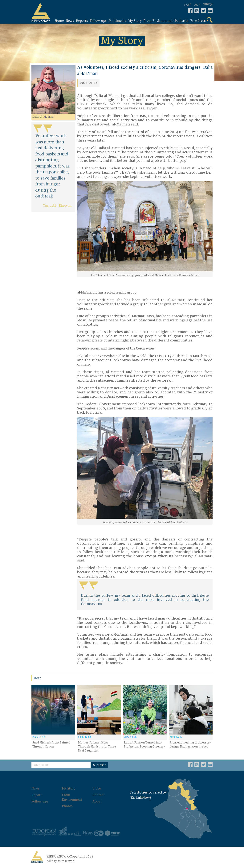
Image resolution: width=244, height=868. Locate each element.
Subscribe (100, 765)
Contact (99, 795)
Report (37, 795)
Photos (67, 806)
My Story (69, 789)
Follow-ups (40, 802)
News (36, 789)
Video (97, 789)
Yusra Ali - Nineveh (57, 206)
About (97, 802)
